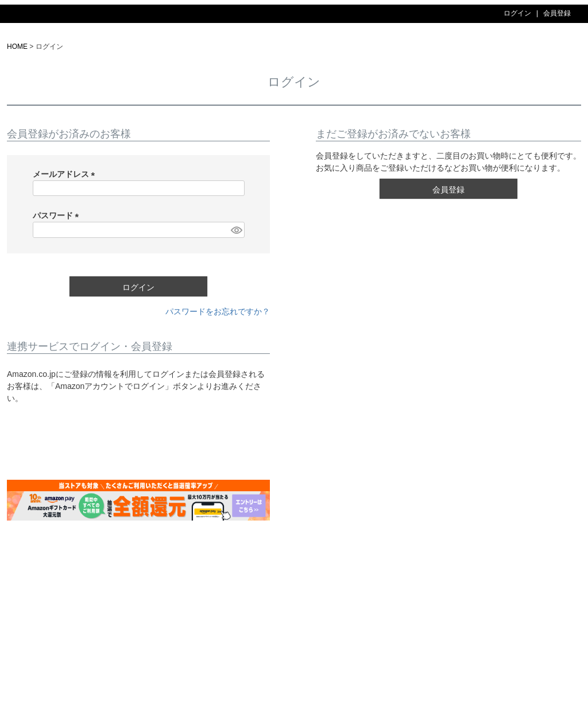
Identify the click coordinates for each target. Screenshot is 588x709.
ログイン (517, 13)
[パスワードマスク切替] (236, 230)
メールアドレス (66, 174)
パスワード (58, 215)
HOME (17, 47)
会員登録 (557, 13)
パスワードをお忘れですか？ (218, 311)
